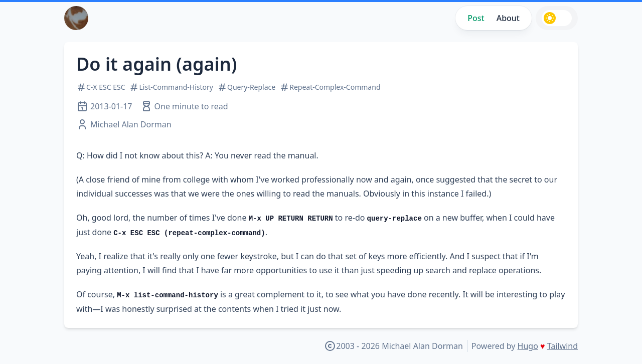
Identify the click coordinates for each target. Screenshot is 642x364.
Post (476, 18)
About (508, 18)
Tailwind (563, 346)
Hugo (528, 346)
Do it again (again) (156, 64)
